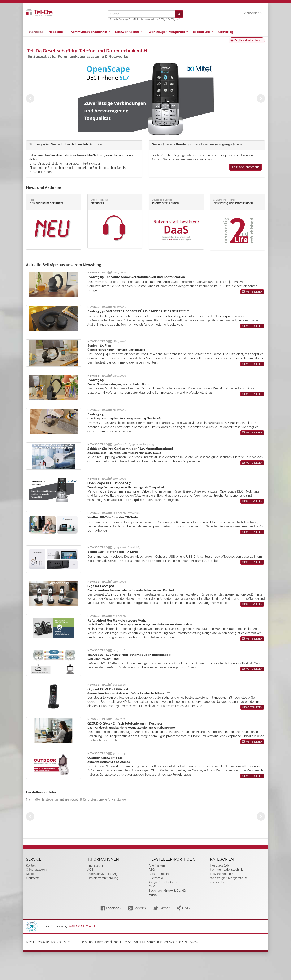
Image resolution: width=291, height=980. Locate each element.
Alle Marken (157, 865)
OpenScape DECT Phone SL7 (109, 483)
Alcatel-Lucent (159, 874)
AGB (90, 870)
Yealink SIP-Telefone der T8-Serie (113, 517)
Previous (30, 98)
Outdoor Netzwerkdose (105, 758)
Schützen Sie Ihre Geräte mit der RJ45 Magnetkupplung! (130, 449)
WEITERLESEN (252, 292)
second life (203, 32)
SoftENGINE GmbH (82, 926)
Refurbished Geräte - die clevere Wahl (117, 620)
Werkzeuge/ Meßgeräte (168, 32)
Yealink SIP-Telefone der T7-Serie (113, 552)
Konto (30, 874)
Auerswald (156, 878)
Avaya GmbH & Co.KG (164, 882)
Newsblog (226, 32)
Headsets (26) (219, 865)
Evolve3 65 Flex (99, 346)
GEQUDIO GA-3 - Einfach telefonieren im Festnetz (125, 723)
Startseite (36, 32)
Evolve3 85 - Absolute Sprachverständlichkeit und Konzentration (136, 277)
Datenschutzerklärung (103, 874)
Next (261, 98)
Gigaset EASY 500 (101, 586)
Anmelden (253, 13)
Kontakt (31, 865)
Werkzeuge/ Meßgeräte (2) (229, 878)
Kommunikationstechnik (90, 32)
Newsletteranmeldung (103, 878)
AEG (152, 870)
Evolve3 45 (95, 414)
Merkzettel (33, 878)
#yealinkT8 (134, 513)
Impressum (95, 865)
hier (62, 168)
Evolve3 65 (95, 380)
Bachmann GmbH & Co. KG (167, 891)
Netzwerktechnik (129, 32)
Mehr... (153, 895)
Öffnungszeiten (36, 870)
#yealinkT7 (134, 547)
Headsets (57, 32)
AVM (152, 886)
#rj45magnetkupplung (141, 444)
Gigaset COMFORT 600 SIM (108, 689)
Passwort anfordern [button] (246, 167)
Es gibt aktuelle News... (248, 40)
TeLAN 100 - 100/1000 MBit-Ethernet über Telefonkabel (129, 655)
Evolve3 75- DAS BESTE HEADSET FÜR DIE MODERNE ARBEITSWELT (138, 311)
